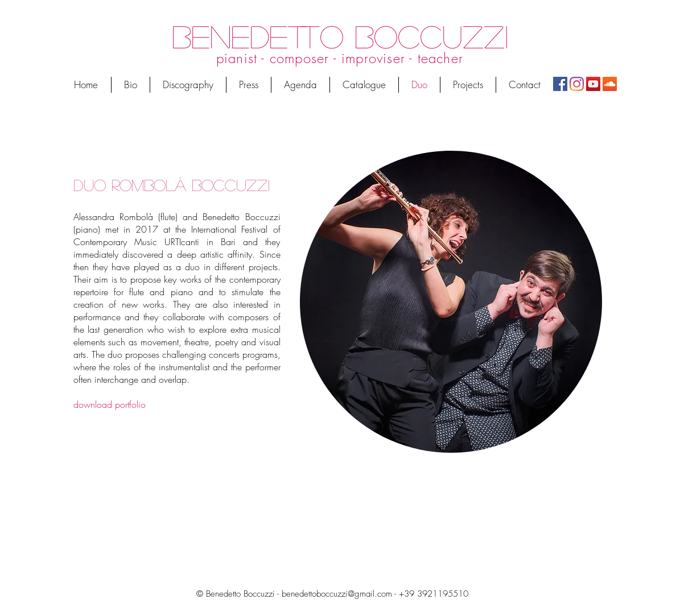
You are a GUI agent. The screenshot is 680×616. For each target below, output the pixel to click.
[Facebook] (560, 84)
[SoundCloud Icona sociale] (610, 84)
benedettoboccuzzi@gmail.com (337, 594)
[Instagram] (577, 84)
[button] (468, 85)
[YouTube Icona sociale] (593, 84)
